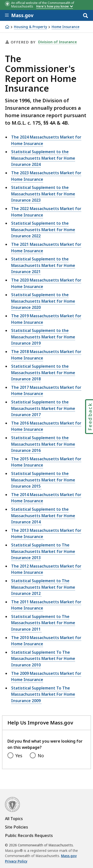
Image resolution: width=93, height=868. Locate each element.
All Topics (14, 819)
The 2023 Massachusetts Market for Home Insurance (46, 176)
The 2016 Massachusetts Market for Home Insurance (46, 426)
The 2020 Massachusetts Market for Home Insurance (46, 283)
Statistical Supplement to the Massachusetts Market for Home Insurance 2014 (43, 516)
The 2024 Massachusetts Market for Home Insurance (46, 140)
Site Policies (16, 827)
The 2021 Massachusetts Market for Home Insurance (46, 248)
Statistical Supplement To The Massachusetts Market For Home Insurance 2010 (43, 659)
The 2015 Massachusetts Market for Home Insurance (46, 462)
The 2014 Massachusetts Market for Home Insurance (46, 498)
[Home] (7, 27)
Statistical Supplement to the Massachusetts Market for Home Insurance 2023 (43, 194)
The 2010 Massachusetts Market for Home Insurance (46, 641)
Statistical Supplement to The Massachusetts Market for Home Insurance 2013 (43, 551)
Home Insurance (65, 27)
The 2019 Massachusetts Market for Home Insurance (46, 319)
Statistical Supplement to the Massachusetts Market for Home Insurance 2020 (43, 301)
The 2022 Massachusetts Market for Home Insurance (46, 212)
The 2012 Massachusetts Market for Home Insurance (46, 569)
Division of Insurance (58, 42)
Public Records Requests (29, 835)
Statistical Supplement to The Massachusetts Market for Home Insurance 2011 (43, 623)
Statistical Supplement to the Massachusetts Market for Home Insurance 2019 (43, 337)
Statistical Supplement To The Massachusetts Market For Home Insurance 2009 (43, 694)
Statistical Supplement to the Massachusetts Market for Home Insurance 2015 (43, 480)
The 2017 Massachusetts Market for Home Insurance (46, 391)
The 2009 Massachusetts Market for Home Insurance (46, 677)
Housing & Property (31, 27)
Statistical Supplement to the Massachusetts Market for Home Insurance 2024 (43, 158)
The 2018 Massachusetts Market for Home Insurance (46, 355)
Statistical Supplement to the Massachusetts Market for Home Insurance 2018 (43, 373)
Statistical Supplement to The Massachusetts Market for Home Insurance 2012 (43, 587)
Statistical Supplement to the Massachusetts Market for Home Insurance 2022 (43, 230)
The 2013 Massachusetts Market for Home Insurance (46, 534)
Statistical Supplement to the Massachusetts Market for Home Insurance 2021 (43, 265)
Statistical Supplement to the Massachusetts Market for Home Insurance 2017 (43, 408)
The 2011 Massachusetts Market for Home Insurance (46, 605)
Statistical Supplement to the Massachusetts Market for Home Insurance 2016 (43, 444)
